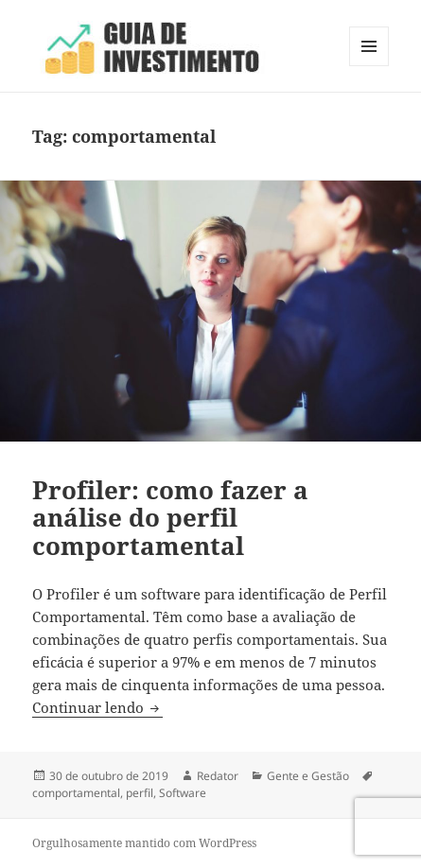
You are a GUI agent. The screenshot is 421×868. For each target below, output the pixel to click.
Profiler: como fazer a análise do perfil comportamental (170, 518)
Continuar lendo (97, 707)
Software (183, 793)
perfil (140, 793)
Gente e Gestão (308, 776)
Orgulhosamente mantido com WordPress (144, 843)
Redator (218, 776)
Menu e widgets (369, 66)
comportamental (76, 793)
